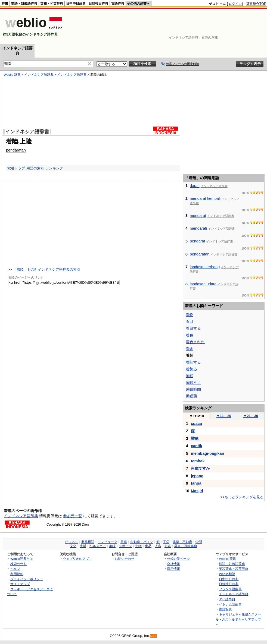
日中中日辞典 (76, 4)
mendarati (198, 228)
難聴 (195, 438)
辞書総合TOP (256, 4)
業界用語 (88, 542)
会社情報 (173, 564)
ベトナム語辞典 (230, 604)
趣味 (112, 546)
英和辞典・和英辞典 (234, 569)
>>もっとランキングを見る (242, 497)
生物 (138, 546)
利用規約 (17, 574)
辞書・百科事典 (186, 546)
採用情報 (173, 569)
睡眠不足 (193, 383)
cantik (197, 446)
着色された (195, 342)
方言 (168, 546)
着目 (190, 321)
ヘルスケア (98, 546)
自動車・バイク (142, 542)
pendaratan (200, 254)
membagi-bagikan (207, 453)
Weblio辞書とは (22, 559)
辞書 (5, 4)
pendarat (197, 241)
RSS (154, 636)
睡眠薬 (191, 396)
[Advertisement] (249, 26)
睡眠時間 (193, 389)
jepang (197, 476)
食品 (148, 546)
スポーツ (125, 546)
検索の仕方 (18, 564)
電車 (124, 542)
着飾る (191, 369)
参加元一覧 (73, 516)
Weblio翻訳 (227, 574)
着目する (193, 328)
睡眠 (190, 376)
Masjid (197, 491)
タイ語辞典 (227, 599)
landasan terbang (205, 267)
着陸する (193, 362)
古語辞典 (118, 4)
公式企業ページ (178, 559)
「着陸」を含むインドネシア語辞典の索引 (47, 269)
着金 (190, 349)
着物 (190, 315)
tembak (198, 461)
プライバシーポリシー (27, 579)
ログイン (235, 4)
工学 (166, 542)
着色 (190, 335)
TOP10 (197, 416)
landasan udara (203, 284)
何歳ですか (200, 468)
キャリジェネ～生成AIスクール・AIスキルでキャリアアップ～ (238, 619)
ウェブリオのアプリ (77, 559)
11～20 (224, 416)
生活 (83, 546)
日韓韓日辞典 (98, 4)
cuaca (196, 424)
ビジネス (72, 542)
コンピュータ (107, 542)
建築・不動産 (182, 542)
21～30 (251, 416)
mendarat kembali (205, 198)
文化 (73, 546)
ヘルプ (15, 569)
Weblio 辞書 (227, 559)
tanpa (196, 483)
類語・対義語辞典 (24, 4)
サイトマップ (20, 584)
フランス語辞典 (230, 589)
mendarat (198, 216)
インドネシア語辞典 (21, 516)
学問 (199, 542)
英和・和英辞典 (52, 4)
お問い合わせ (125, 559)
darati (195, 186)
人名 (158, 546)
